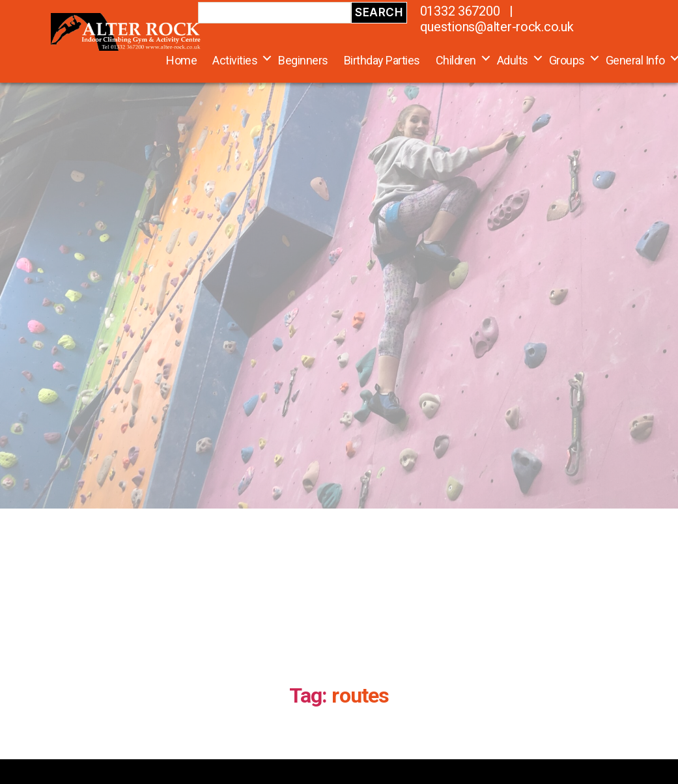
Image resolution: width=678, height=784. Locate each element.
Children (456, 60)
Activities (235, 60)
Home (181, 60)
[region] (339, 254)
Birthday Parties (382, 60)
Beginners (303, 60)
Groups (567, 60)
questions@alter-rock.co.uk (497, 27)
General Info (635, 60)
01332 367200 (460, 11)
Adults (513, 60)
